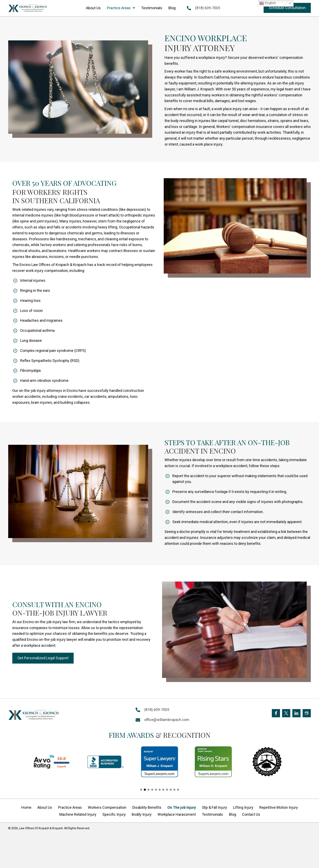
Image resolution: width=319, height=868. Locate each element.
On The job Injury (182, 807)
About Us (45, 807)
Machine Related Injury (78, 814)
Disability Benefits (147, 807)
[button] (287, 8)
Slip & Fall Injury (214, 807)
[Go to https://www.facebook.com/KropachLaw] (276, 713)
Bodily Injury (142, 814)
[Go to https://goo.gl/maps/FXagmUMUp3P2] (307, 713)
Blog (233, 814)
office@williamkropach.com (167, 720)
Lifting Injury (243, 807)
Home (26, 807)
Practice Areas (70, 807)
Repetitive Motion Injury (279, 807)
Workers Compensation (107, 807)
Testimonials (212, 814)
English (268, 3)
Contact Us (251, 814)
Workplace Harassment (177, 814)
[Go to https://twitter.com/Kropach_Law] (286, 713)
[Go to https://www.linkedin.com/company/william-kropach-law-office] (296, 713)
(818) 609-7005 (208, 8)
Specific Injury (114, 814)
